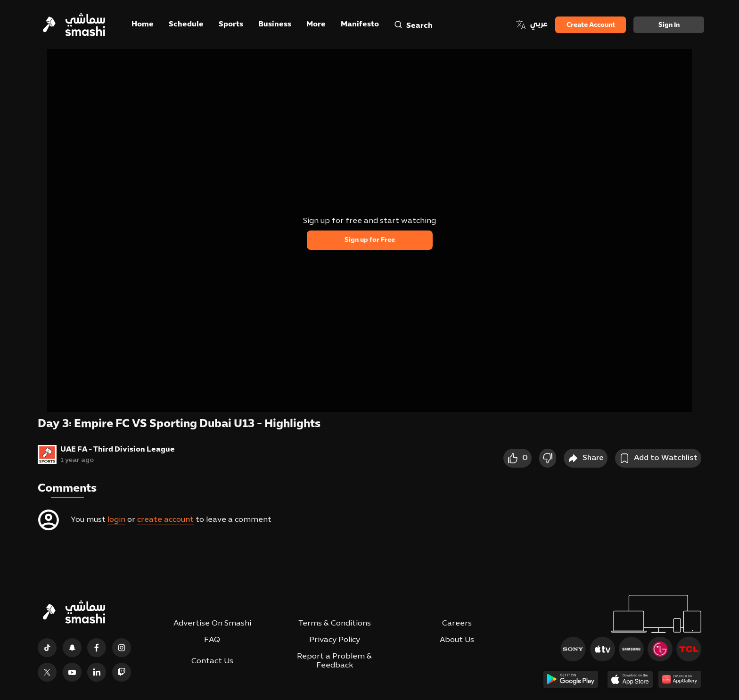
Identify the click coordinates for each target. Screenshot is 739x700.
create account (165, 520)
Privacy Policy (335, 640)
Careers (457, 624)
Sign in (669, 25)
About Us (457, 640)
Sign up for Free (370, 240)
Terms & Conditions (335, 624)
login (116, 520)
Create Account (591, 25)
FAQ (212, 640)
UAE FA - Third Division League (118, 450)
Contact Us (212, 661)
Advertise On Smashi (212, 624)
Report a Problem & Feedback (334, 661)
